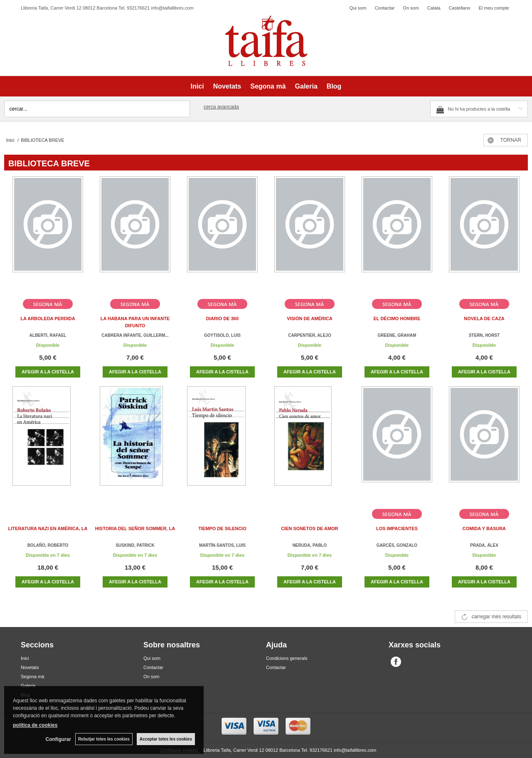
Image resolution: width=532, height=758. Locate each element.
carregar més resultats (496, 617)
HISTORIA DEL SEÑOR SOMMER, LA (135, 528)
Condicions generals (287, 658)
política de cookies (35, 725)
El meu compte (494, 8)
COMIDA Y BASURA (484, 528)
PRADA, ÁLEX (484, 545)
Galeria (306, 86)
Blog (334, 86)
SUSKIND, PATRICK (135, 545)
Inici (197, 86)
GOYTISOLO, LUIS (222, 335)
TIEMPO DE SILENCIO (222, 528)
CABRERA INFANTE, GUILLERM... (135, 335)
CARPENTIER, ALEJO (310, 335)
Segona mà (268, 86)
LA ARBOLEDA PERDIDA (48, 319)
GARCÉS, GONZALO (397, 545)
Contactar (385, 8)
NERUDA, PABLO (310, 545)
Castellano (460, 8)
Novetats (227, 86)
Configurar (58, 739)
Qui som (358, 8)
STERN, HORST (484, 335)
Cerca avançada (221, 107)
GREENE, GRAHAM (397, 335)
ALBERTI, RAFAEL (48, 335)
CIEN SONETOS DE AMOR (310, 528)
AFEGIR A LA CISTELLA (48, 372)
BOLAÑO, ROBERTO (48, 545)
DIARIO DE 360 (222, 319)
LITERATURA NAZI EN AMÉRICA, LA (48, 528)
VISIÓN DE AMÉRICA (310, 319)
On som (411, 8)
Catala (434, 8)
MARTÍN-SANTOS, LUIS (222, 545)
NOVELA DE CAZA (484, 319)
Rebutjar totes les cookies (104, 739)
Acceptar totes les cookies (166, 739)
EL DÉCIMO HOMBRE (397, 319)
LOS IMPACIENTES (397, 528)
